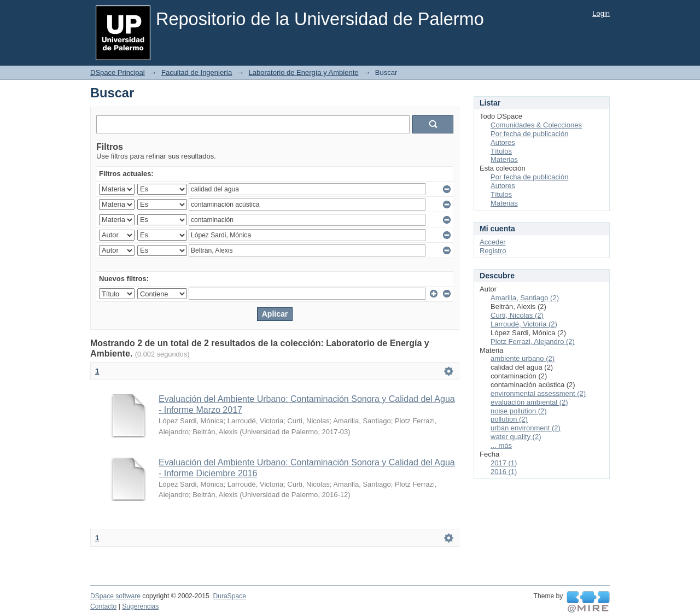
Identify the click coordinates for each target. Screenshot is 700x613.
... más (501, 445)
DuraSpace (229, 596)
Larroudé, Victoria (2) (524, 324)
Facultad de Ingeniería (197, 72)
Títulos (501, 151)
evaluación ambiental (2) (529, 402)
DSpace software (115, 596)
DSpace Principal (118, 72)
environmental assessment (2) (538, 393)
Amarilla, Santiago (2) (525, 298)
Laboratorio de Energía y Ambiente (304, 72)
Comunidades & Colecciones (536, 125)
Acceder (493, 242)
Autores (503, 142)
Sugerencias (140, 606)
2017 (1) (504, 463)
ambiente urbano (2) (523, 358)
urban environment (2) (526, 428)
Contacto (103, 606)
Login (601, 13)
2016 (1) (504, 472)
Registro (493, 251)
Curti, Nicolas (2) (517, 315)
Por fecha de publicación (529, 134)
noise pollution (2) (519, 411)
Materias (504, 159)
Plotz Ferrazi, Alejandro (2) (533, 341)
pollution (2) (509, 419)
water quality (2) (516, 437)
